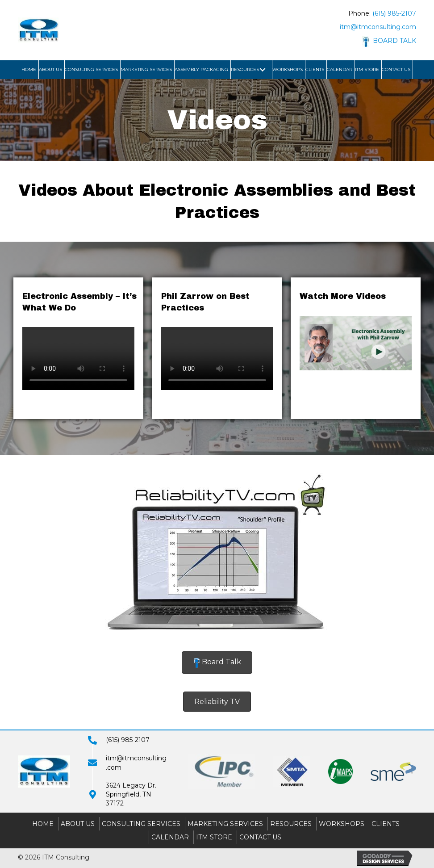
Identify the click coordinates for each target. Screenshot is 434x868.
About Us (78, 824)
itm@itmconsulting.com (378, 27)
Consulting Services (141, 824)
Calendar (170, 837)
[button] (263, 69)
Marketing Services (225, 824)
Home (43, 824)
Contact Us (260, 837)
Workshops (342, 824)
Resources (291, 824)
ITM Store (214, 837)
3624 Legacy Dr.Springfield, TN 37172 (131, 795)
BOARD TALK (389, 41)
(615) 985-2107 (394, 13)
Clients (386, 824)
